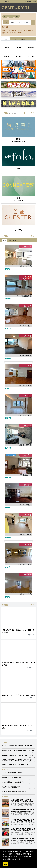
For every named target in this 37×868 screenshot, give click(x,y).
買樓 (6, 22)
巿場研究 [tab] (14, 39)
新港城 (31, 30)
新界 (17, 16)
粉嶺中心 (13, 33)
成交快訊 (5, 742)
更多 (33, 113)
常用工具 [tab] (23, 39)
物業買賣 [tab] (6, 39)
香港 (5, 16)
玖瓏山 (20, 30)
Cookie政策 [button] (16, 859)
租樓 (12, 22)
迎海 (25, 30)
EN (33, 1)
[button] (35, 69)
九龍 (11, 16)
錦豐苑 (14, 30)
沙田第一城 (6, 30)
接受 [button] (6, 864)
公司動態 (5, 796)
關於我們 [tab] (31, 39)
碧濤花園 (5, 33)
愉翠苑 (20, 33)
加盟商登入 (5, 1)
